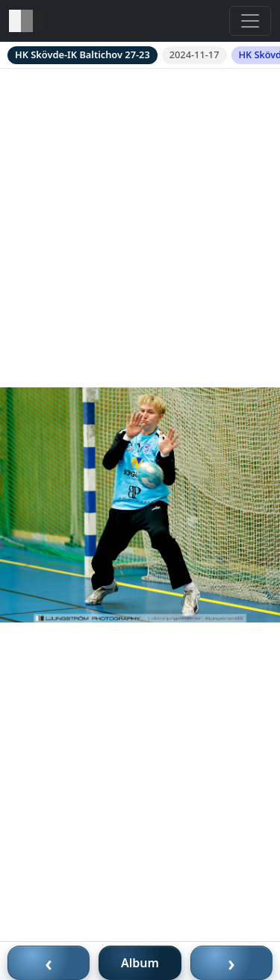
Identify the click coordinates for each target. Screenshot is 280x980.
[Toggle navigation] (250, 21)
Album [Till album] (140, 963)
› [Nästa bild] (231, 963)
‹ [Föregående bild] (49, 963)
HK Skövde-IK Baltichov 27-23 (83, 54)
